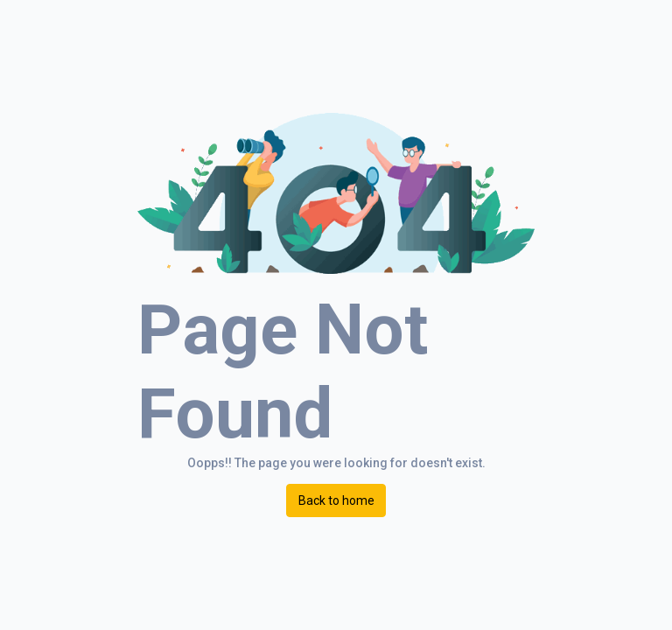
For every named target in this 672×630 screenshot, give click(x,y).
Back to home (336, 500)
